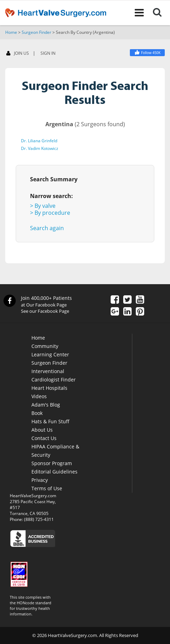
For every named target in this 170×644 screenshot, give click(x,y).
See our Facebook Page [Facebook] (45, 311)
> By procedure (50, 213)
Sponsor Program (52, 463)
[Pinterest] (140, 312)
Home (11, 32)
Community (45, 346)
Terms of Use (47, 488)
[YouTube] (140, 300)
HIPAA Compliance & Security (55, 451)
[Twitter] (127, 300)
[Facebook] (147, 53)
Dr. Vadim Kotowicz (40, 148)
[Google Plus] (115, 312)
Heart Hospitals (49, 388)
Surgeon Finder (36, 32)
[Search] (161, 13)
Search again (47, 228)
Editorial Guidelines (54, 472)
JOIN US (18, 54)
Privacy (40, 480)
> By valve (43, 206)
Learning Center (50, 354)
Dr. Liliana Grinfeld (39, 141)
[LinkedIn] (127, 312)
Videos (39, 396)
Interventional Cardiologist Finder (54, 375)
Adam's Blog (46, 405)
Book (37, 413)
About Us (42, 430)
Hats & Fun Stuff (50, 421)
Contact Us (44, 438)
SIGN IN (48, 53)
